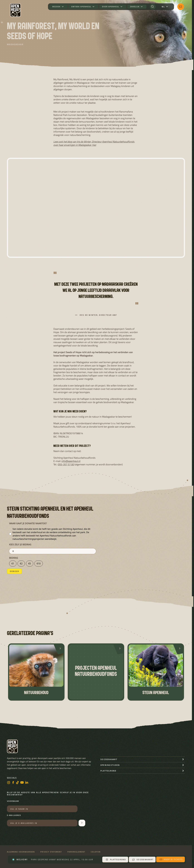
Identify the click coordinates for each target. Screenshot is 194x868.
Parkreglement (76, 852)
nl (163, 7)
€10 (39, 564)
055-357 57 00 (66, 464)
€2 (21, 564)
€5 (30, 564)
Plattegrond (116, 859)
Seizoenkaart (143, 859)
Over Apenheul (111, 7)
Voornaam (13, 801)
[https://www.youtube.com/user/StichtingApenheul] (22, 783)
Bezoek (56, 7)
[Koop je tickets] (181, 7)
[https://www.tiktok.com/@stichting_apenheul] (18, 783)
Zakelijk (135, 7)
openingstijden (110, 765)
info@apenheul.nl (71, 461)
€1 (13, 564)
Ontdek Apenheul (81, 7)
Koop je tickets (171, 859)
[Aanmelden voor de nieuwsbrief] (82, 823)
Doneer (14, 571)
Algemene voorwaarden (21, 852)
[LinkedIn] (27, 783)
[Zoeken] (153, 7)
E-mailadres (14, 815)
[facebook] (13, 783)
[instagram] (9, 783)
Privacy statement (51, 852)
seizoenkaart (109, 759)
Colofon (96, 852)
